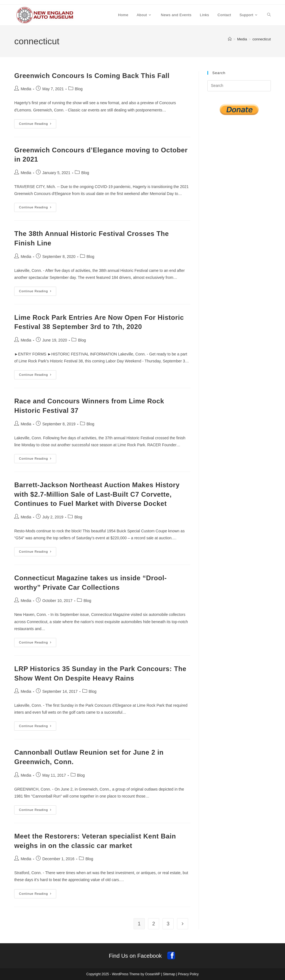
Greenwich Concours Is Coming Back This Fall (92, 76)
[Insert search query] (239, 86)
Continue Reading (38, 125)
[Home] (230, 39)
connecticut (262, 39)
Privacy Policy (188, 974)
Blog (79, 89)
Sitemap (169, 974)
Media (26, 89)
